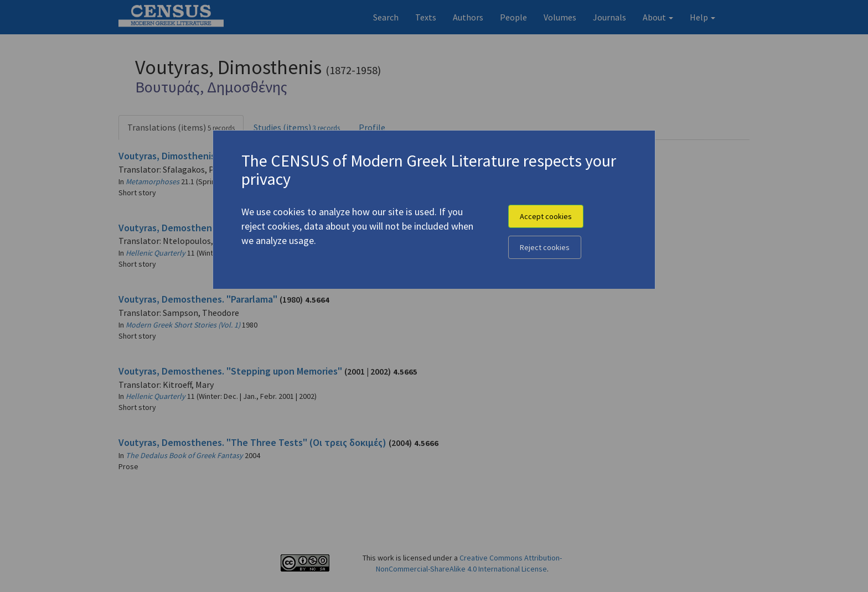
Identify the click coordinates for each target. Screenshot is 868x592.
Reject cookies (545, 247)
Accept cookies (546, 216)
